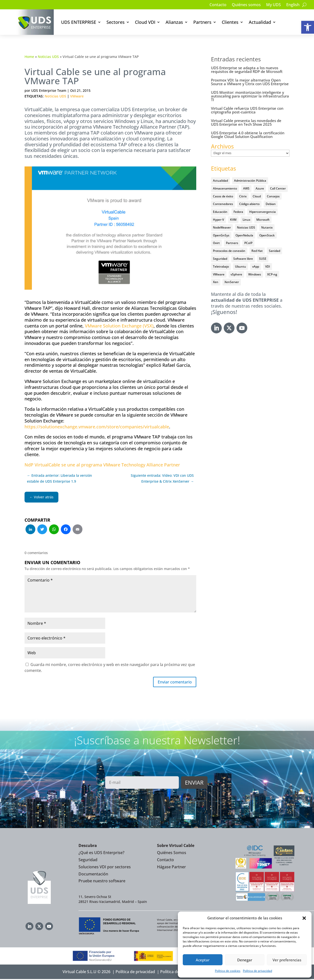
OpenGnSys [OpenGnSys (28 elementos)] (221, 235)
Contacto (218, 5)
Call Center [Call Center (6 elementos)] (278, 188)
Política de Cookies (178, 973)
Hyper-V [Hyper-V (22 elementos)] (218, 220)
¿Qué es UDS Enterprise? (101, 854)
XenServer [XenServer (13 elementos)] (232, 282)
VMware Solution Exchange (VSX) (119, 326)
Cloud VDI (145, 22)
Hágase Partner (171, 868)
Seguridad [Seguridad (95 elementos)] (220, 259)
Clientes (230, 22)
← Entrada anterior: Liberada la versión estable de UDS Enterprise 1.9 (59, 478)
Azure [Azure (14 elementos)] (260, 188)
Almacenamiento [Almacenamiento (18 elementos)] (225, 188)
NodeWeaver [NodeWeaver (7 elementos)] (222, 227)
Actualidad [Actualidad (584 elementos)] (220, 181)
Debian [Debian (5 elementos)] (271, 204)
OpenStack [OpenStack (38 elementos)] (267, 235)
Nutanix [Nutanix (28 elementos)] (267, 227)
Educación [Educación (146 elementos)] (220, 212)
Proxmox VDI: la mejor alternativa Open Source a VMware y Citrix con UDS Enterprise (250, 82)
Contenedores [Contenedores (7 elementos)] (223, 204)
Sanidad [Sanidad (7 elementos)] (275, 251)
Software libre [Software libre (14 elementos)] (243, 259)
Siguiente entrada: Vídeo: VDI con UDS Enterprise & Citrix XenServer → (162, 478)
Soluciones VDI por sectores (105, 868)
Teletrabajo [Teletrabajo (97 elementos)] (221, 266)
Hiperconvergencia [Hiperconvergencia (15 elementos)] (262, 212)
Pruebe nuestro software (102, 882)
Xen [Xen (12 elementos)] (216, 282)
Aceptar (203, 960)
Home (29, 57)
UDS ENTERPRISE (79, 22)
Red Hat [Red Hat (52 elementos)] (257, 251)
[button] (308, 27)
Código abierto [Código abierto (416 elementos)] (249, 204)
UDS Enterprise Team (49, 90)
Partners (202, 22)
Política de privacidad (257, 971)
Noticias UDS (48, 57)
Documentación (93, 875)
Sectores (116, 22)
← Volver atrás (41, 497)
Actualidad (260, 22)
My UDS (274, 5)
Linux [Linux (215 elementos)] (246, 220)
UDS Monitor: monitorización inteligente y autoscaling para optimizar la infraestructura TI (250, 96)
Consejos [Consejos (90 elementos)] (273, 196)
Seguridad (88, 861)
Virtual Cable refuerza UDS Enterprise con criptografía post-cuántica (247, 110)
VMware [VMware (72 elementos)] (219, 274)
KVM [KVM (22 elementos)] (233, 220)
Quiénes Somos (172, 854)
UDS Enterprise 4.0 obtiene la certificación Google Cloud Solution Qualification (248, 135)
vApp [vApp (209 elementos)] (256, 266)
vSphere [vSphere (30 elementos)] (236, 274)
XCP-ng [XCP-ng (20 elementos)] (272, 274)
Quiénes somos (246, 5)
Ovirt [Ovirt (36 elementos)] (216, 243)
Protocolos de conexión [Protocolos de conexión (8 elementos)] (229, 251)
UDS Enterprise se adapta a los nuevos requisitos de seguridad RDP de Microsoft (247, 70)
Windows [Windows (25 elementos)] (255, 274)
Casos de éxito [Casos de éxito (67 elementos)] (223, 196)
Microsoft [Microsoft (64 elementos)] (263, 220)
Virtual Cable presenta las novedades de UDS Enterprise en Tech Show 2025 (246, 122)
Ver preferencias (287, 960)
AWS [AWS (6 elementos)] (246, 188)
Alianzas (174, 22)
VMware (77, 96)
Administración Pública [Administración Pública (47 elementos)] (250, 181)
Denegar (245, 960)
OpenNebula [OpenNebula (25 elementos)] (244, 235)
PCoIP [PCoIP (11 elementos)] (248, 243)
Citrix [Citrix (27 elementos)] (243, 196)
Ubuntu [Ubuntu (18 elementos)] (241, 266)
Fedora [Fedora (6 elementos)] (238, 212)
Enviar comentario (172, 682)
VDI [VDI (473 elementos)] (268, 266)
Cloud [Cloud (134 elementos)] (257, 196)
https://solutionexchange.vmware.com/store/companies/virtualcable (97, 427)
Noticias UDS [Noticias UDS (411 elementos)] (246, 227)
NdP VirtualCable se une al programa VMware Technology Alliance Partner (102, 465)
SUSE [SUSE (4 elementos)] (263, 259)
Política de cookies (228, 971)
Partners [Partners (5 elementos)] (232, 243)
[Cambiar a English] (293, 6)
